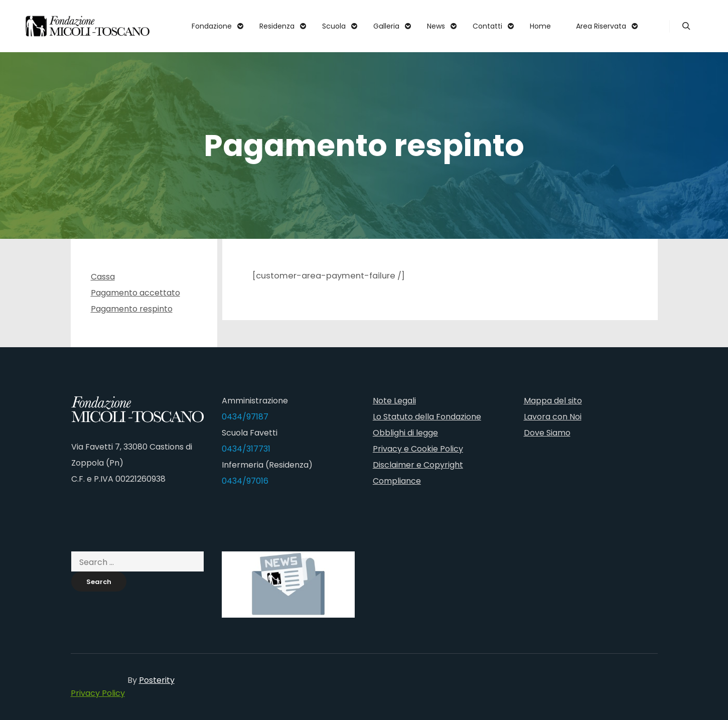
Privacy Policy (98, 693)
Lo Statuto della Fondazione (427, 417)
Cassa (103, 277)
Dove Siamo (547, 433)
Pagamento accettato (135, 293)
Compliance (397, 481)
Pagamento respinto (132, 309)
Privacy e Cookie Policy (418, 449)
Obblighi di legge (405, 433)
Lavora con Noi (553, 417)
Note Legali (394, 401)
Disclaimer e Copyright (418, 465)
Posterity (157, 680)
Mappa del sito (553, 401)
